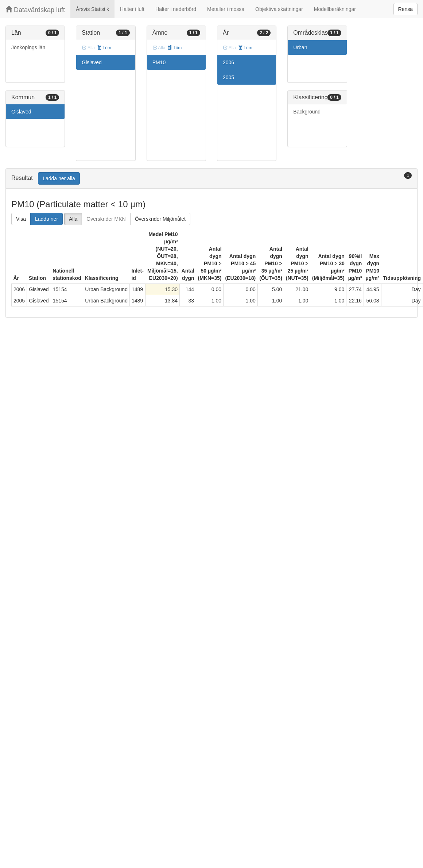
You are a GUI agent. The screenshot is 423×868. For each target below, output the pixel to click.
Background (307, 112)
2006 (228, 62)
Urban (300, 47)
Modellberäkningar (335, 9)
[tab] (211, 179)
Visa (21, 219)
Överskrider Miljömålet (160, 219)
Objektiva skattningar (279, 9)
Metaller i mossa (226, 9)
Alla (73, 219)
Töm (104, 48)
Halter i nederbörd (176, 9)
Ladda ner (46, 219)
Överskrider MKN (106, 219)
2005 (228, 77)
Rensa (405, 9)
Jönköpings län (28, 47)
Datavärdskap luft (35, 10)
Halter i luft (132, 9)
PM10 (159, 62)
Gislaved (21, 112)
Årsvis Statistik (92, 9)
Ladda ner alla (59, 178)
